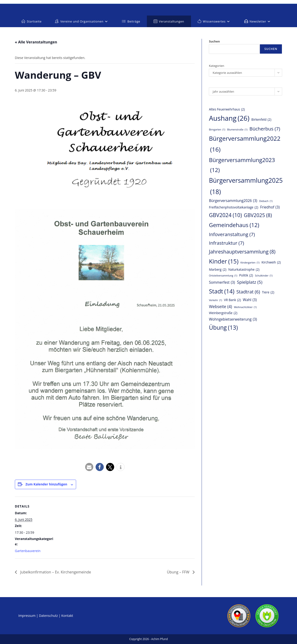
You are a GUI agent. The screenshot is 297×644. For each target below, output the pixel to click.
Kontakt (67, 616)
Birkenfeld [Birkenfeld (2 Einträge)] (261, 120)
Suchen (214, 41)
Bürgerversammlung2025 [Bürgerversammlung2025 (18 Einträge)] (246, 187)
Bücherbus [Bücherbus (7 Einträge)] (265, 129)
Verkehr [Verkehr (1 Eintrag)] (215, 300)
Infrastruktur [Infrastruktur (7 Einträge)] (226, 243)
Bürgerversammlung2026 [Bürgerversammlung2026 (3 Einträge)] (233, 201)
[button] (89, 467)
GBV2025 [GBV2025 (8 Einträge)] (258, 215)
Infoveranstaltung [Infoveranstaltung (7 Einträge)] (232, 234)
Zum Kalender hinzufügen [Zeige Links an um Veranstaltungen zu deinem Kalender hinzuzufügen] (46, 484)
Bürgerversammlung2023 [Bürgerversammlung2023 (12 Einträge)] (242, 166)
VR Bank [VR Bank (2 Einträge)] (232, 300)
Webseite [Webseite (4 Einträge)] (220, 307)
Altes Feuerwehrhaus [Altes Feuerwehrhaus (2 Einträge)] (227, 109)
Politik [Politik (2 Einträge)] (246, 275)
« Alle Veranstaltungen (36, 42)
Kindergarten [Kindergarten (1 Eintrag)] (250, 263)
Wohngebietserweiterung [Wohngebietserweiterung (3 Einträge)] (233, 319)
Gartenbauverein (28, 551)
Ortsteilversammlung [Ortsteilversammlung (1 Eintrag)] (223, 276)
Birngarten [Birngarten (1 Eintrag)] (217, 130)
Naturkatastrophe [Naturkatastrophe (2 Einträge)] (244, 270)
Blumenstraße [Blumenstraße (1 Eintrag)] (237, 130)
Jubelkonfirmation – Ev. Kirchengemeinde (55, 572)
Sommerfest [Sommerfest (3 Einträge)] (222, 282)
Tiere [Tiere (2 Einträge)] (268, 292)
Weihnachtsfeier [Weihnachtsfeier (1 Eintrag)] (245, 307)
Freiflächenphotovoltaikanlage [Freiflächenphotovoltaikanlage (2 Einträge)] (233, 207)
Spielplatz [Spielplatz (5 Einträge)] (250, 282)
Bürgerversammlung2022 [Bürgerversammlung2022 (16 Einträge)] (245, 145)
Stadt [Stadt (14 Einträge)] (222, 291)
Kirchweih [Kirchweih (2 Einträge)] (271, 262)
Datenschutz (48, 616)
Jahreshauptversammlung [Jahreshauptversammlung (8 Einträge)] (242, 252)
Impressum (27, 616)
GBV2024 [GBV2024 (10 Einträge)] (225, 215)
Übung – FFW (179, 572)
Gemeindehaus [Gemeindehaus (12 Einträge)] (234, 225)
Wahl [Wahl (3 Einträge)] (250, 300)
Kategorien (216, 66)
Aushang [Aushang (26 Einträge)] (229, 118)
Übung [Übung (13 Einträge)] (223, 328)
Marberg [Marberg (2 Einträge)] (218, 270)
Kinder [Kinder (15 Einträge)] (224, 261)
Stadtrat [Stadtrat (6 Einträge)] (248, 292)
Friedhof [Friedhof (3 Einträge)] (270, 207)
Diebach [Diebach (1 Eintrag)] (266, 201)
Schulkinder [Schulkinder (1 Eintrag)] (264, 276)
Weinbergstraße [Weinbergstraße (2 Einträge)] (223, 313)
